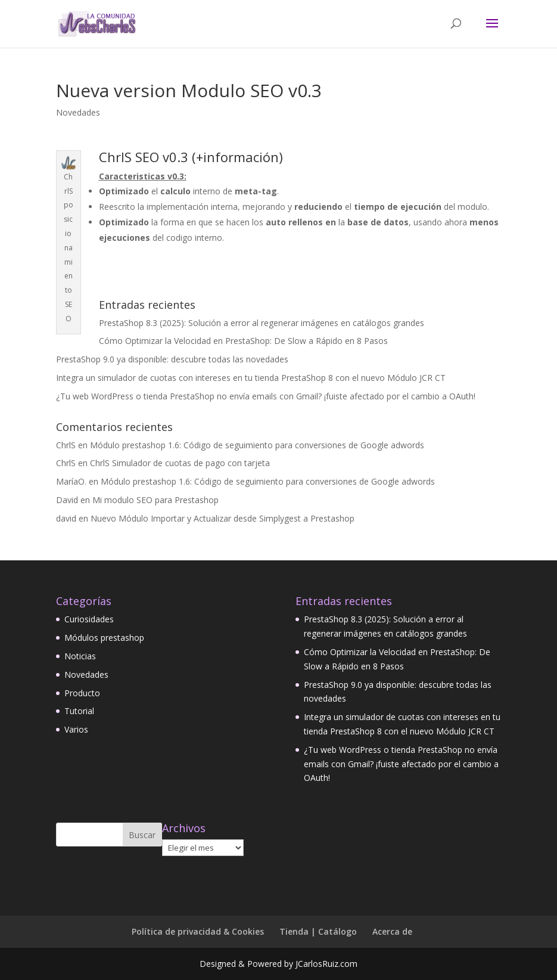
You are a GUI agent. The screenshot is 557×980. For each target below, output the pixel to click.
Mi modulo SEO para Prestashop (155, 500)
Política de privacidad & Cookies (198, 931)
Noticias (80, 656)
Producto (82, 693)
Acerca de (392, 931)
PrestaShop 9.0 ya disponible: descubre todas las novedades (172, 359)
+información (237, 157)
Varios (76, 729)
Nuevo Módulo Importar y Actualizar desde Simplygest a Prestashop (223, 518)
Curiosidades (89, 619)
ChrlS (66, 445)
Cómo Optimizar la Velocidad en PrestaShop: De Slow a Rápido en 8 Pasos (243, 341)
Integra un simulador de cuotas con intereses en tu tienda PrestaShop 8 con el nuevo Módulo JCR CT (251, 378)
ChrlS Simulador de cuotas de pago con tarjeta (180, 463)
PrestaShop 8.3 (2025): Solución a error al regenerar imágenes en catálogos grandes (262, 323)
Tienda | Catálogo (318, 931)
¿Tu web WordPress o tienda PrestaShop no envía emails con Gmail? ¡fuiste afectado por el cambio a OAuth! (266, 396)
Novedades (78, 112)
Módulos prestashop (104, 638)
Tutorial (79, 711)
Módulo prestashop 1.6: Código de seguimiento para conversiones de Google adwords (257, 445)
